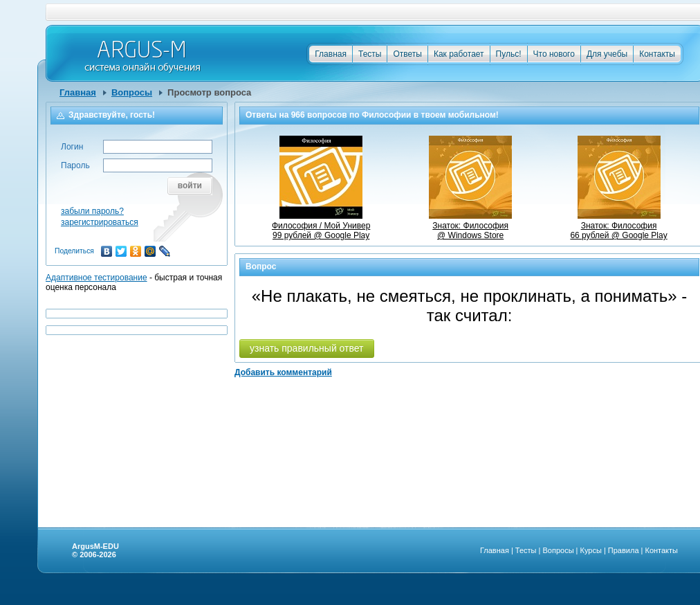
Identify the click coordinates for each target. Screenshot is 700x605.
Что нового (554, 54)
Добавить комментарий (283, 372)
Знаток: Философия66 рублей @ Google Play (618, 226)
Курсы (591, 550)
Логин (72, 147)
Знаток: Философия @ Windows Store (470, 226)
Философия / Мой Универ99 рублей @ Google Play (321, 226)
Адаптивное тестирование (96, 278)
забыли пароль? (92, 211)
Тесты (370, 54)
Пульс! (509, 54)
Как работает (459, 54)
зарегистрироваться (100, 222)
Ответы (407, 54)
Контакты (657, 54)
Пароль (75, 165)
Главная (331, 54)
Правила (624, 550)
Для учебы (607, 54)
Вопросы (132, 92)
